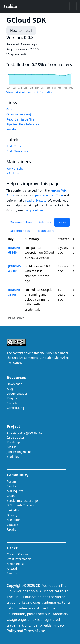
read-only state (36, 200)
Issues (62, 222)
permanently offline (49, 195)
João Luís (13, 173)
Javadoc (12, 129)
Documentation (21, 222)
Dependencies (20, 231)
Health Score (45, 231)
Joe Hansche (15, 168)
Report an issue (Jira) (21, 119)
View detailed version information (30, 92)
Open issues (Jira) (19, 114)
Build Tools (14, 146)
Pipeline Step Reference (23, 124)
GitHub (11, 109)
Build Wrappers (17, 151)
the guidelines (33, 210)
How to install (21, 31)
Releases (44, 222)
